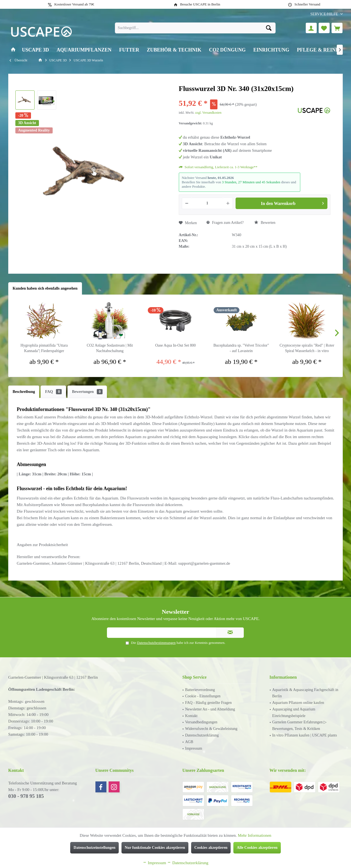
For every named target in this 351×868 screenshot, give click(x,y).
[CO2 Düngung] (227, 50)
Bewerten (265, 222)
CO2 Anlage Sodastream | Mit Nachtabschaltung (110, 348)
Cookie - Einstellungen (203, 696)
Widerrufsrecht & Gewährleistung (211, 729)
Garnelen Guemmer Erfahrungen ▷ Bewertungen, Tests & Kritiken (300, 725)
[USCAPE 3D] (36, 50)
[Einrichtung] (271, 50)
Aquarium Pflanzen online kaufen (298, 703)
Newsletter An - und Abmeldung (210, 709)
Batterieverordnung (200, 690)
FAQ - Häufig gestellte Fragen (208, 703)
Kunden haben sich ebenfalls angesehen (45, 288)
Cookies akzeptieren (211, 848)
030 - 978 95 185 (26, 796)
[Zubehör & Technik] (174, 50)
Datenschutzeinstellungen (94, 848)
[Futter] (129, 50)
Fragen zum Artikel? (225, 223)
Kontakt (191, 716)
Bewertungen (87, 392)
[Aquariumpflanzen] (84, 50)
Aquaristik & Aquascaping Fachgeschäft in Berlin (305, 693)
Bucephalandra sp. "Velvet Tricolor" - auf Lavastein (241, 348)
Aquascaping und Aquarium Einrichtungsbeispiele (294, 713)
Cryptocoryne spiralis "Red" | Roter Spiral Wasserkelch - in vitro (307, 348)
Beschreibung (24, 392)
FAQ (53, 392)
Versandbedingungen (201, 722)
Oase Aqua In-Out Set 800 (175, 345)
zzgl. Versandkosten (208, 113)
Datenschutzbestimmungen (156, 643)
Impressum (194, 748)
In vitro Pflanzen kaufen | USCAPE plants (305, 735)
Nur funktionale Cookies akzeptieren (155, 848)
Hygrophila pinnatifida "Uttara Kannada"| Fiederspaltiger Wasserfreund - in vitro (44, 349)
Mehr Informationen (254, 835)
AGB (189, 742)
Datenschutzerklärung (202, 735)
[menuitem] (325, 14)
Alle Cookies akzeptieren (257, 848)
